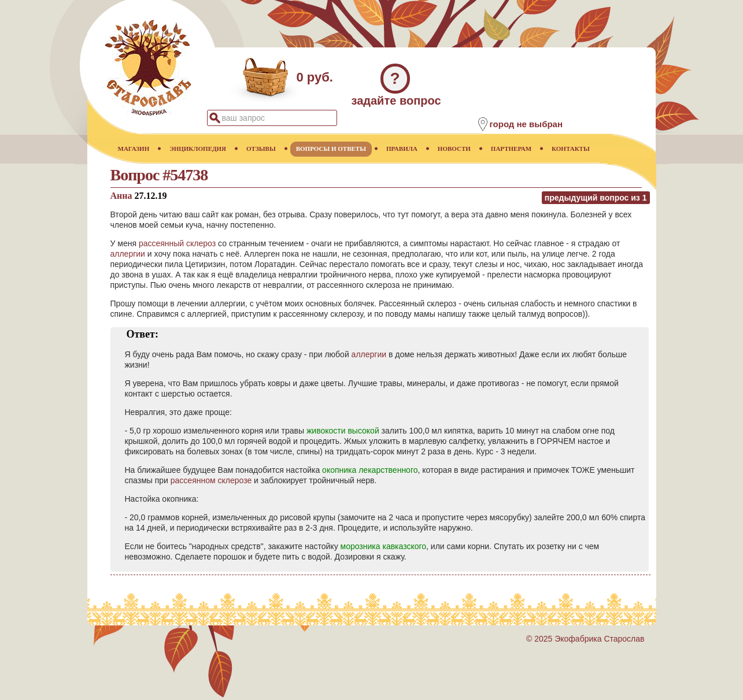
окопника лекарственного (370, 470)
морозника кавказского (384, 546)
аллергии (128, 254)
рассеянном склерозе (211, 480)
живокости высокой (343, 431)
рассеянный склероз (177, 243)
